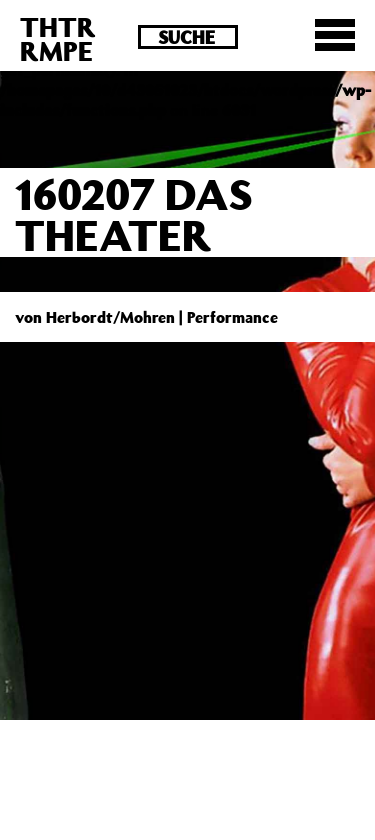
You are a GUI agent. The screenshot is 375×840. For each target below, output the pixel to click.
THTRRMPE (58, 38)
